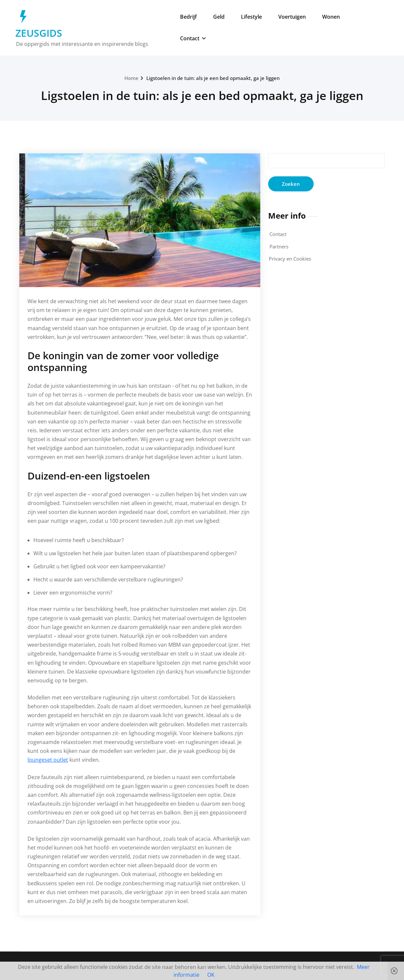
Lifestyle (251, 17)
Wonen (331, 17)
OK (211, 975)
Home (131, 78)
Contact (193, 38)
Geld (219, 17)
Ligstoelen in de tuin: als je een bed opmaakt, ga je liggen (213, 78)
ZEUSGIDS (39, 33)
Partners (279, 246)
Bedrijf (188, 17)
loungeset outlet (48, 760)
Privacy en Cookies (290, 259)
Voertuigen (292, 17)
